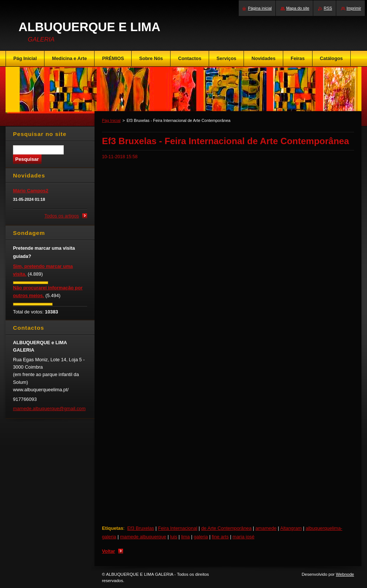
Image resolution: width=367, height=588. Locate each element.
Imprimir (354, 8)
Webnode (345, 574)
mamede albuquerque (143, 537)
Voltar (108, 551)
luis (174, 537)
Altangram (291, 528)
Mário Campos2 (31, 191)
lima (186, 537)
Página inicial (260, 8)
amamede (266, 528)
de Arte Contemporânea (227, 528)
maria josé (243, 537)
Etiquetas (113, 528)
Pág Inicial (111, 120)
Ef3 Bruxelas (141, 528)
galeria (201, 537)
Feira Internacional (178, 528)
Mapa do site (298, 8)
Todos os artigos (62, 216)
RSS (328, 8)
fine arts (220, 537)
